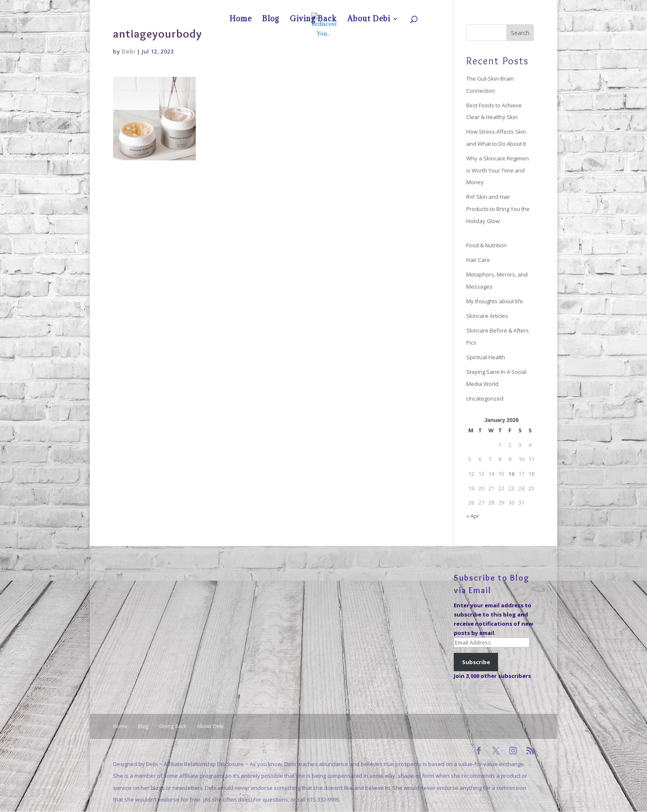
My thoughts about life (495, 301)
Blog (461, 7)
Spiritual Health (486, 357)
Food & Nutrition (487, 245)
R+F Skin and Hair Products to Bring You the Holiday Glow (498, 209)
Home (443, 7)
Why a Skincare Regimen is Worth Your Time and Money (498, 170)
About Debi (514, 7)
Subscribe (476, 662)
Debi (129, 51)
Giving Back (484, 7)
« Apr (473, 516)
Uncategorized (485, 398)
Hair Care (478, 260)
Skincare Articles (487, 316)
